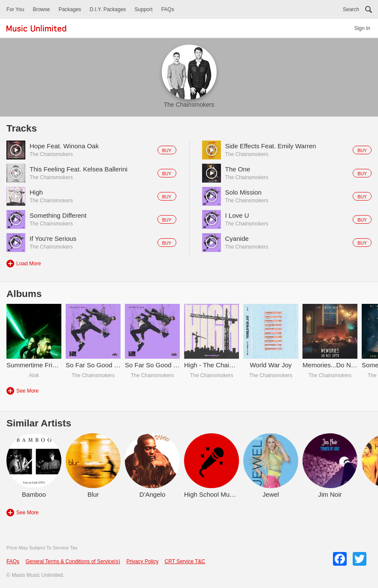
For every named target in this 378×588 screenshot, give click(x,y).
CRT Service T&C (185, 561)
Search (351, 9)
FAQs (168, 9)
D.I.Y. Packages (108, 9)
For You (15, 9)
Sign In (362, 28)
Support (144, 9)
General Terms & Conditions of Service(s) (73, 561)
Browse (41, 9)
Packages (70, 9)
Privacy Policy (142, 561)
